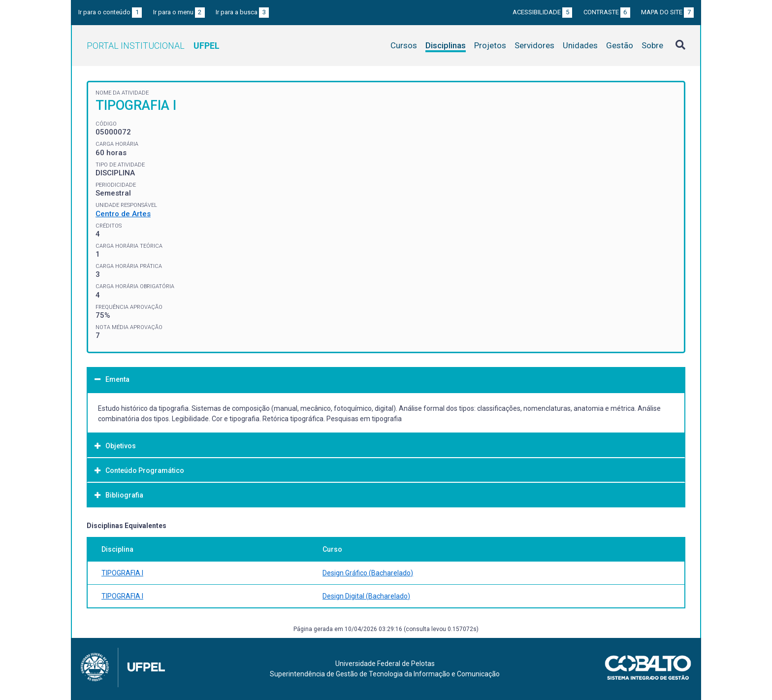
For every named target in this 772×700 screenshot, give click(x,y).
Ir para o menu (179, 12)
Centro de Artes (123, 214)
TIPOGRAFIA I (122, 573)
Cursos (404, 45)
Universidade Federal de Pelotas (385, 664)
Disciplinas (446, 45)
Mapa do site (667, 12)
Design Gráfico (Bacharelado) (368, 573)
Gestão (620, 45)
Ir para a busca (242, 12)
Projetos (490, 45)
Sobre (652, 45)
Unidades (580, 45)
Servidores (534, 45)
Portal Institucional (153, 46)
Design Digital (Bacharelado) (366, 596)
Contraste (607, 12)
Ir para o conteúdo (110, 12)
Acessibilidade (542, 12)
